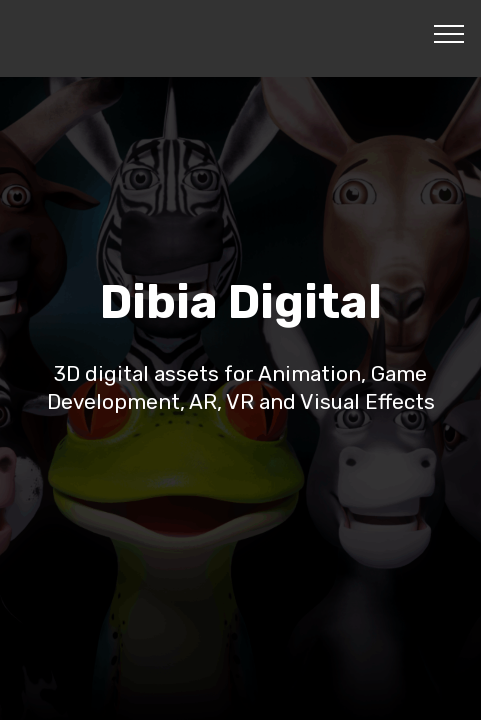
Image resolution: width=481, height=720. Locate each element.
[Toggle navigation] (449, 33)
